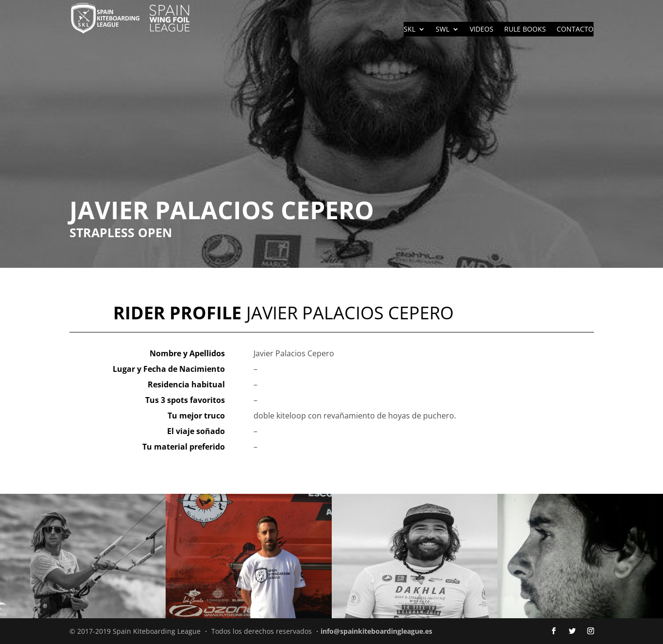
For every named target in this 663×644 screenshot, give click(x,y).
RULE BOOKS (525, 30)
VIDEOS (482, 30)
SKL (409, 30)
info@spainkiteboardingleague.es (376, 631)
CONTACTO (575, 30)
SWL (442, 30)
